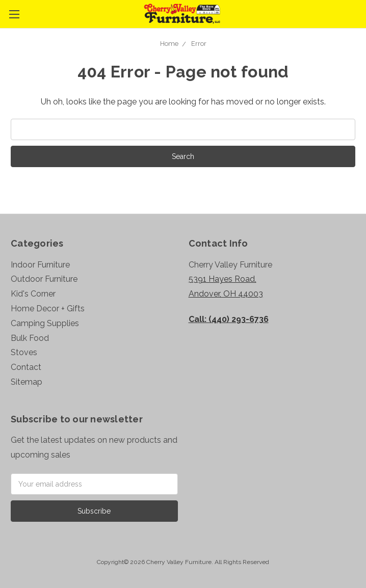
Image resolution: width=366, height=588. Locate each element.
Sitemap (27, 382)
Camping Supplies (45, 323)
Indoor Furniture (40, 265)
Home (169, 44)
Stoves (24, 352)
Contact (26, 367)
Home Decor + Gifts (48, 309)
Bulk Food (30, 338)
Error (199, 44)
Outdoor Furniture (44, 279)
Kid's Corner (33, 294)
